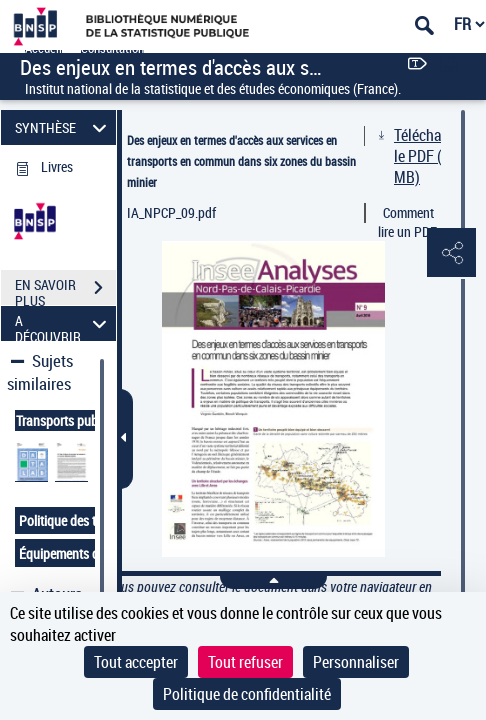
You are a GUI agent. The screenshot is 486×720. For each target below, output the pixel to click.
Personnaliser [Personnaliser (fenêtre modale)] (356, 662)
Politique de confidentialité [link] (247, 694)
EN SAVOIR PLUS (65, 290)
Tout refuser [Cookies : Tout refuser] (245, 662)
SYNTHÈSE (63, 127)
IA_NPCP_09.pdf (171, 212)
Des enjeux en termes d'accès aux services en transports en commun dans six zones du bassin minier (241, 161)
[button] (451, 254)
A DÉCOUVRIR (63, 323)
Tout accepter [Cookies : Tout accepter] (136, 662)
